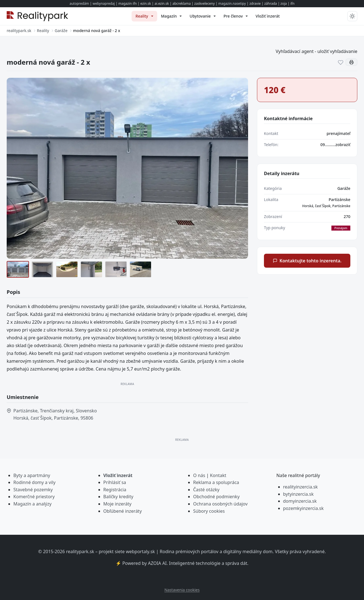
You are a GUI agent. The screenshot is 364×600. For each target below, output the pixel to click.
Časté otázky (206, 490)
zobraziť (343, 145)
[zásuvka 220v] (91, 269)
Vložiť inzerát (118, 475)
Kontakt (218, 475)
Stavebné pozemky (33, 490)
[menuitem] (144, 16)
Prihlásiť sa (115, 482)
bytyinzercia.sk (299, 494)
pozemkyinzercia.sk (304, 508)
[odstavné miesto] (140, 269)
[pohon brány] (116, 269)
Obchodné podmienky (216, 497)
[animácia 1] (67, 269)
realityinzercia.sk (301, 487)
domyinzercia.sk (300, 501)
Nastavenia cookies (182, 590)
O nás (199, 475)
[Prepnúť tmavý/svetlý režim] (352, 16)
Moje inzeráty (117, 504)
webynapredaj (104, 3)
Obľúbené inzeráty (123, 511)
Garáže (344, 188)
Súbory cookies (209, 511)
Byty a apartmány (32, 475)
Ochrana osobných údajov (220, 504)
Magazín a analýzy (32, 504)
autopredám (79, 3)
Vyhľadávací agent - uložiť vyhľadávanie (316, 51)
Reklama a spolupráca (216, 482)
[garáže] (18, 269)
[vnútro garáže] (42, 269)
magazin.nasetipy (232, 3)
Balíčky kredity (118, 497)
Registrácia (115, 490)
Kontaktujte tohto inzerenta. (307, 261)
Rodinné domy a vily (34, 482)
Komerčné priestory (34, 497)
